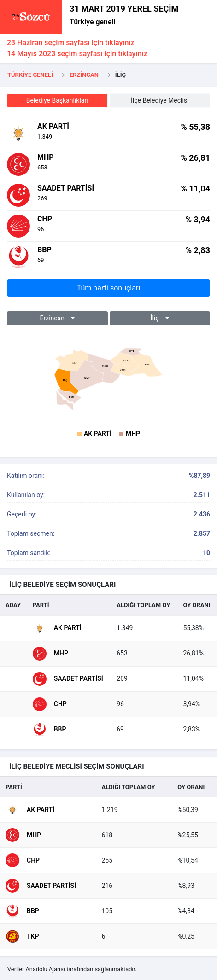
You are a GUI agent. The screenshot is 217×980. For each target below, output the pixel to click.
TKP (22, 936)
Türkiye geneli (93, 22)
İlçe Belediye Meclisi (160, 100)
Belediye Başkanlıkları (57, 100)
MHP (133, 434)
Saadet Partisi (68, 679)
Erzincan (84, 75)
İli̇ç (156, 318)
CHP (50, 704)
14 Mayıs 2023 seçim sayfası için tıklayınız (77, 54)
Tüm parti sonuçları (109, 288)
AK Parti (98, 434)
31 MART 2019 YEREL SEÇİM (124, 9)
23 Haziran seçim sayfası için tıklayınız (71, 43)
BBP (50, 730)
